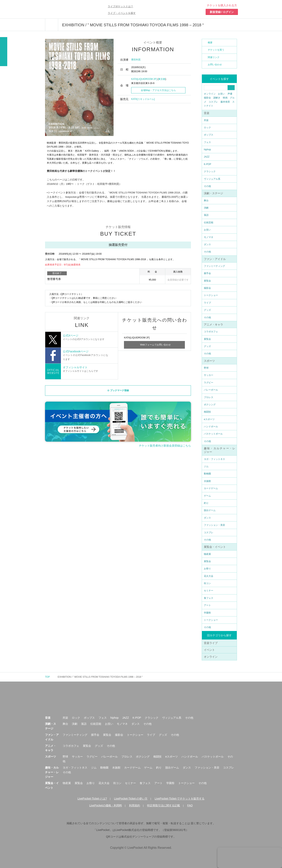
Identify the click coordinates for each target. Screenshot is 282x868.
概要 (210, 43)
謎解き (217, 98)
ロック (207, 128)
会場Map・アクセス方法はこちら (158, 90)
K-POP (207, 164)
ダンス (207, 244)
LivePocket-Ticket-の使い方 (131, 799)
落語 (206, 215)
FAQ (190, 805)
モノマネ (209, 237)
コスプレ (213, 102)
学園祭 (207, 613)
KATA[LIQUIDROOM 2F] (144, 79)
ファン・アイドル (215, 259)
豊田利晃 (136, 60)
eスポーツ (209, 419)
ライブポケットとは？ (120, 6)
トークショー (211, 295)
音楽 (207, 113)
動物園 (207, 474)
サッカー (209, 375)
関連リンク (214, 57)
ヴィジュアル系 (212, 179)
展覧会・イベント (215, 547)
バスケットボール (213, 434)
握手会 (207, 273)
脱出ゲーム (210, 510)
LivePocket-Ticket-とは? (92, 799)
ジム (206, 466)
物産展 (207, 554)
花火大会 (209, 576)
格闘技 (207, 412)
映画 (225, 98)
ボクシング (210, 405)
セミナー (209, 591)
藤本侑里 (225, 102)
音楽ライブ (211, 643)
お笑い (221, 94)
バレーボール (211, 390)
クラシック (210, 171)
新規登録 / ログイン (222, 12)
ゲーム (207, 496)
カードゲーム (211, 488)
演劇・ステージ (213, 193)
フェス (207, 142)
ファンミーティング (214, 266)
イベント (209, 650)
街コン (207, 583)
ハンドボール (211, 427)
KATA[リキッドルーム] (143, 99)
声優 (230, 94)
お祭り (207, 569)
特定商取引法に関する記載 (164, 805)
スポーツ (209, 361)
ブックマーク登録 (119, 392)
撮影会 (207, 98)
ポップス (209, 135)
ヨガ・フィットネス (214, 459)
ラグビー (209, 383)
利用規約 (135, 805)
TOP (47, 677)
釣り (206, 503)
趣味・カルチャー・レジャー (52, 772)
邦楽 (206, 120)
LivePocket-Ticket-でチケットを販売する (180, 799)
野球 (206, 368)
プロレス (209, 397)
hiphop (207, 150)
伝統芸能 (209, 222)
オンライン (210, 94)
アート (207, 605)
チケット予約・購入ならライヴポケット (68, 9)
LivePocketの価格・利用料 (106, 805)
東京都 (162, 79)
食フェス (209, 598)
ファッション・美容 (214, 525)
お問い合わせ (215, 65)
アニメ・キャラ (213, 325)
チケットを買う (216, 50)
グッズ (207, 310)
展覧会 (207, 281)
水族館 (207, 481)
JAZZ (207, 157)
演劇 (206, 208)
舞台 (206, 201)
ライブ (207, 303)
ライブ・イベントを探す (122, 13)
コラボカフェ (211, 332)
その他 (207, 186)
